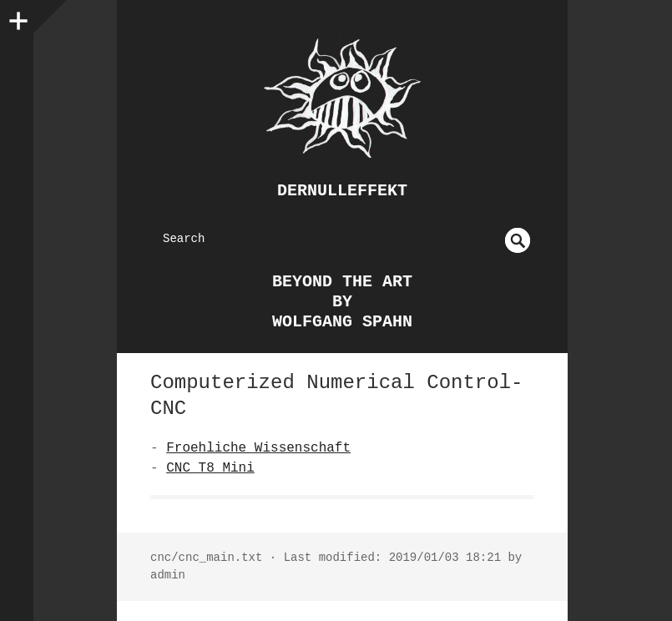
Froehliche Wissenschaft (258, 448)
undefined (518, 240)
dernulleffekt (342, 191)
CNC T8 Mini (210, 468)
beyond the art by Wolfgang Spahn (342, 302)
